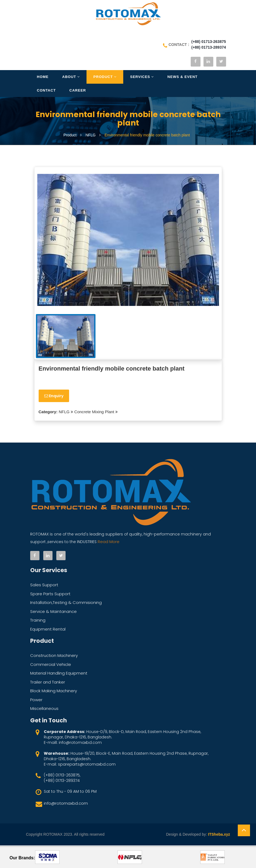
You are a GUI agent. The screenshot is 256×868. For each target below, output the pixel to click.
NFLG (64, 413)
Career (78, 91)
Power (36, 701)
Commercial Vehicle (51, 665)
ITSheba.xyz (219, 835)
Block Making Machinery (54, 692)
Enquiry (54, 397)
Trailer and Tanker (48, 683)
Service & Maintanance (53, 612)
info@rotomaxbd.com (66, 804)
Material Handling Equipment (59, 674)
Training (38, 621)
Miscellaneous (44, 709)
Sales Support (44, 586)
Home (43, 78)
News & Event (182, 78)
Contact (47, 91)
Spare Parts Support (50, 595)
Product (105, 78)
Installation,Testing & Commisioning (66, 603)
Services (142, 78)
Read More (108, 542)
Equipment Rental (48, 630)
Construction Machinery (54, 656)
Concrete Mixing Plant (94, 413)
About (71, 78)
